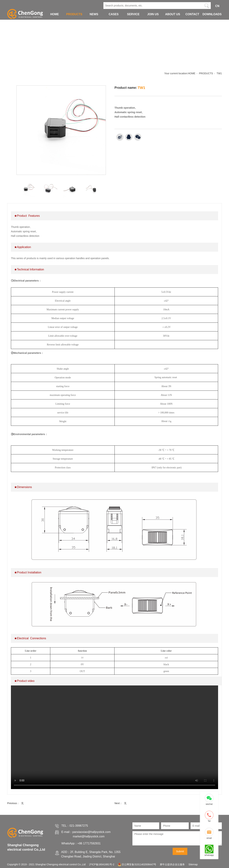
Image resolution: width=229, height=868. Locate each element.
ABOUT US (173, 14)
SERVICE (133, 14)
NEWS (94, 14)
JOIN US (153, 14)
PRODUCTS (74, 14)
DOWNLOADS (212, 14)
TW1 (219, 73)
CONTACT (192, 14)
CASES (114, 14)
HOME (55, 14)
